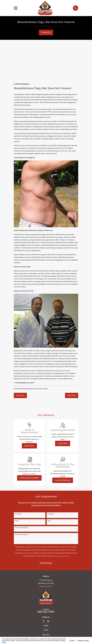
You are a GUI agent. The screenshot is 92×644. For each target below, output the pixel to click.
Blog (46, 615)
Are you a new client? (21, 494)
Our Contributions (63, 446)
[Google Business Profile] (48, 587)
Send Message (46, 529)
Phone (17, 487)
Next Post (72, 362)
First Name (18, 480)
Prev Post (20, 362)
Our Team (46, 606)
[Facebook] (44, 587)
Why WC (46, 601)
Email (49, 487)
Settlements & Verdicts (29, 444)
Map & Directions (46, 553)
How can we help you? (22, 501)
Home (46, 596)
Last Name (51, 480)
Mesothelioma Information (46, 610)
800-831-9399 (46, 578)
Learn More (29, 412)
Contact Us (46, 32)
